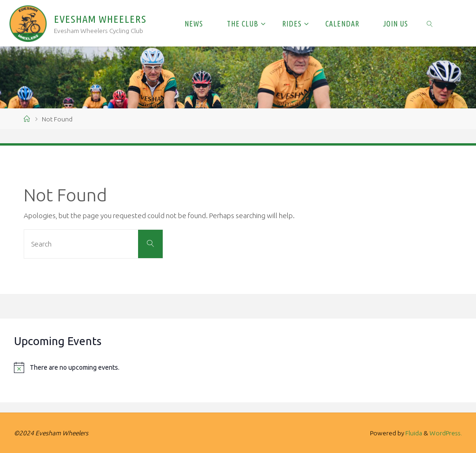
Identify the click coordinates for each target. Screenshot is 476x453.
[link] (430, 23)
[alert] (238, 367)
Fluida (413, 433)
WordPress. (446, 433)
